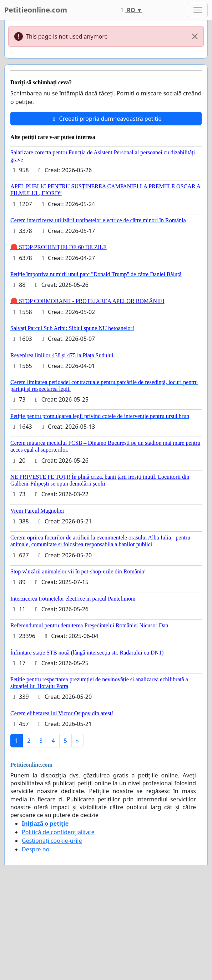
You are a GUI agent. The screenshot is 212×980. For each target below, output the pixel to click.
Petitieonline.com (36, 10)
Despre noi (36, 849)
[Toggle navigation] (198, 10)
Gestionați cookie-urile (52, 841)
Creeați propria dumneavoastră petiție (106, 119)
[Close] (195, 36)
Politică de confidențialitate (58, 832)
